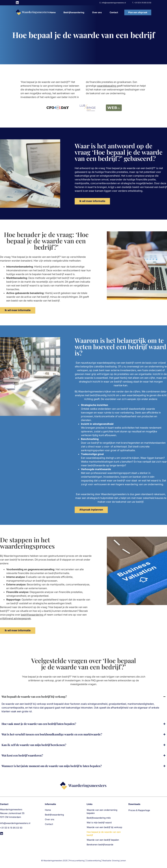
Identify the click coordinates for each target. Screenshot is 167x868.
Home (53, 12)
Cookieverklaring (93, 861)
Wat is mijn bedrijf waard (99, 822)
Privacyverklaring (77, 861)
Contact (114, 12)
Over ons (97, 12)
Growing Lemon (119, 861)
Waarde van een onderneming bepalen (102, 811)
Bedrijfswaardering (74, 12)
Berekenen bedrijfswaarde (100, 844)
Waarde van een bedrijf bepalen (103, 840)
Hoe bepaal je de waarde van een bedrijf (104, 833)
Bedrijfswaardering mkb (99, 818)
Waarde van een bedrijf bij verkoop (104, 827)
